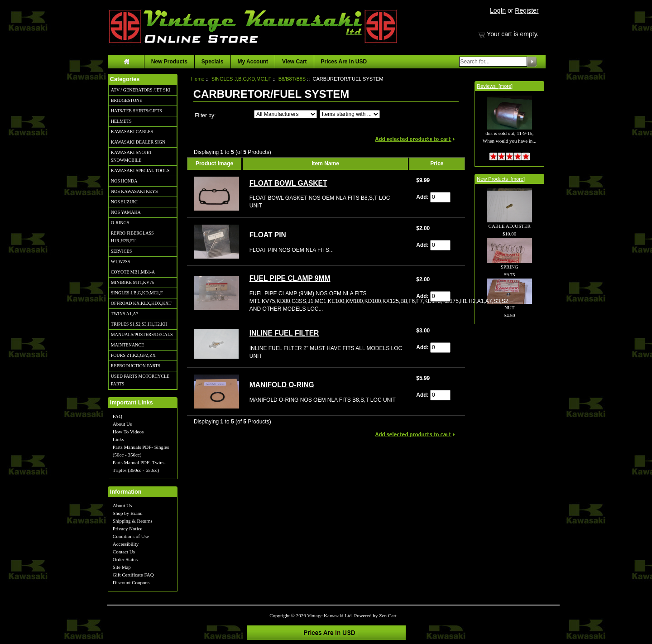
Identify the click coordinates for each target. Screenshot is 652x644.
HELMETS (121, 121)
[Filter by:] (285, 114)
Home (198, 79)
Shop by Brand (128, 513)
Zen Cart (388, 615)
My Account (253, 62)
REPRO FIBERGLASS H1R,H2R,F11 (132, 237)
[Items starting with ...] (350, 114)
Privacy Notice (128, 529)
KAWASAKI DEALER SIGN (138, 142)
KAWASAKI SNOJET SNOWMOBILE (132, 156)
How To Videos (128, 432)
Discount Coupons (131, 582)
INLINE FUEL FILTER (284, 333)
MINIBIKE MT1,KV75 (133, 282)
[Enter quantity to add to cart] (440, 197)
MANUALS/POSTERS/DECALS (142, 334)
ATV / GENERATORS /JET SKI (141, 90)
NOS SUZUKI (124, 202)
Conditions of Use (131, 536)
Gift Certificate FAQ (133, 575)
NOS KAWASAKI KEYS (134, 191)
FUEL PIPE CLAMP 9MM (290, 278)
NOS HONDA (124, 181)
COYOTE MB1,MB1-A (133, 272)
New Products (169, 62)
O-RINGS (120, 223)
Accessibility (126, 544)
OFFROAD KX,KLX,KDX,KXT (141, 303)
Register (527, 10)
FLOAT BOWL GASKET (288, 183)
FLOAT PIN (268, 235)
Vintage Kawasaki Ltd (329, 615)
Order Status (125, 559)
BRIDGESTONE (127, 100)
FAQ (117, 416)
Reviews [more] (495, 86)
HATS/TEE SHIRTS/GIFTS (137, 111)
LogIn (498, 10)
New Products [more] (501, 179)
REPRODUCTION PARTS (136, 366)
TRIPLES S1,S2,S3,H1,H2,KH (139, 324)
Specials (213, 62)
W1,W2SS (121, 262)
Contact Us (124, 552)
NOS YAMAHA (126, 212)
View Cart (294, 62)
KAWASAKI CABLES (132, 132)
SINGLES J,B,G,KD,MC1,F (137, 293)
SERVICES (121, 251)
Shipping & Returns (133, 521)
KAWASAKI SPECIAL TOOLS (140, 171)
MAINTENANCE (127, 345)
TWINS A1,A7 (125, 314)
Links (118, 439)
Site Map (122, 567)
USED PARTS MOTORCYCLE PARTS (140, 380)
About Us (122, 424)
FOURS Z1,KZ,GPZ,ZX (133, 355)
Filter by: (205, 115)
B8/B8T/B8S (292, 79)
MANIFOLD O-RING (282, 385)
